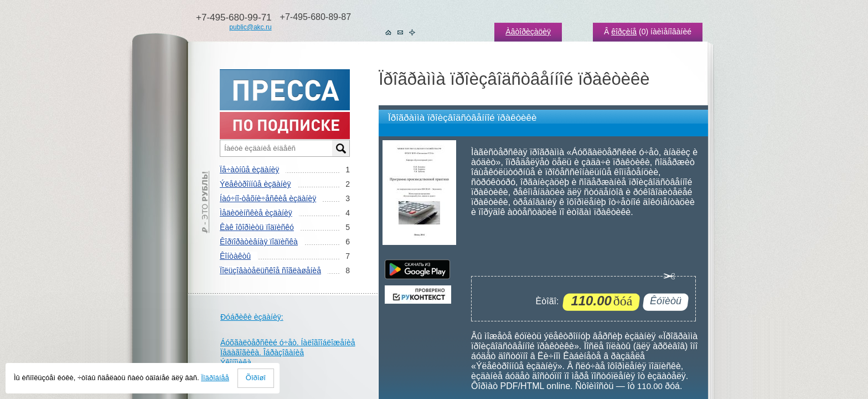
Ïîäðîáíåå (215, 378)
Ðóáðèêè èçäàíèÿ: (252, 317)
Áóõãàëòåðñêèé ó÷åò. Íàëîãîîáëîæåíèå (288, 342)
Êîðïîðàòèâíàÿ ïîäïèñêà (259, 242)
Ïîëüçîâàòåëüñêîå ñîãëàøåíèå (270, 270)
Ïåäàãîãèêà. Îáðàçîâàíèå (262, 352)
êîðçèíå (624, 32)
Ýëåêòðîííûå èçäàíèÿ (255, 184)
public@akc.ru (250, 27)
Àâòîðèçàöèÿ (528, 32)
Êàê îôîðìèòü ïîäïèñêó (257, 227)
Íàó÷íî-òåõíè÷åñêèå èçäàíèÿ (268, 198)
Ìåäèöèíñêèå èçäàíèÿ (256, 213)
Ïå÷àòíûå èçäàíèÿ (249, 170)
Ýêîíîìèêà (236, 362)
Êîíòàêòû (235, 256)
